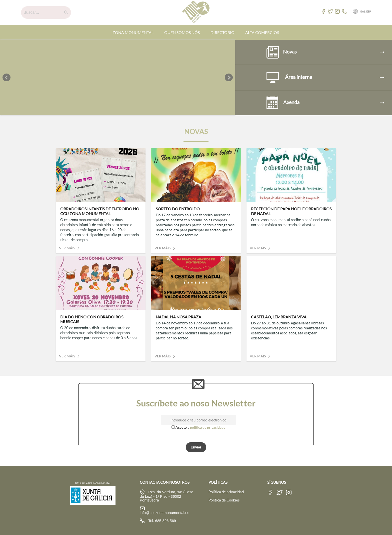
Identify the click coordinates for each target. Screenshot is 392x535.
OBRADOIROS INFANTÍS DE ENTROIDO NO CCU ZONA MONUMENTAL (100, 211)
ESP (369, 11)
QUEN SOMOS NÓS (182, 32)
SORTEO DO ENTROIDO (178, 209)
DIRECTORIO (222, 32)
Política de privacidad (226, 492)
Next (229, 78)
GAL (363, 11)
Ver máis (70, 248)
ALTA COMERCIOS (262, 32)
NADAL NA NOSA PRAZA (178, 317)
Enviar (196, 447)
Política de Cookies (224, 500)
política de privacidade (208, 427)
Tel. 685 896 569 (162, 521)
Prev (6, 78)
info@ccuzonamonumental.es (164, 513)
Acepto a (181, 427)
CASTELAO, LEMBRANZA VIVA (279, 317)
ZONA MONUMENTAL (133, 32)
